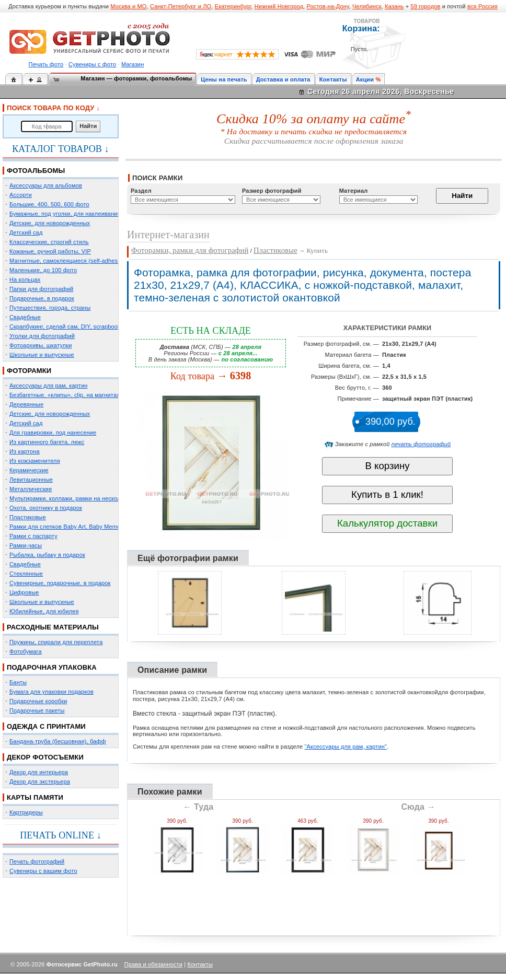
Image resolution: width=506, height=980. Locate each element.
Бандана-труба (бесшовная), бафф (58, 741)
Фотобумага (26, 651)
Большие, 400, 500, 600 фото (49, 204)
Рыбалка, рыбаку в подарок (47, 555)
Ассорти (21, 195)
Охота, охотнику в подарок (46, 508)
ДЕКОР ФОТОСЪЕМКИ (45, 757)
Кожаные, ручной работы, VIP (50, 251)
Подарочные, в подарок (42, 298)
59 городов (425, 6)
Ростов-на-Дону (328, 6)
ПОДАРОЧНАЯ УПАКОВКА (52, 667)
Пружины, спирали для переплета (56, 642)
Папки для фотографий (41, 289)
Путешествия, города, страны (50, 308)
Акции (365, 79)
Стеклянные (26, 574)
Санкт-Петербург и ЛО (181, 6)
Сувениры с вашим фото (43, 871)
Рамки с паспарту (33, 536)
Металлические (31, 489)
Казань (394, 6)
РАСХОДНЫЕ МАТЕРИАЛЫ (53, 627)
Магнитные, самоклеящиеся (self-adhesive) (68, 261)
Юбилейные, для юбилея (44, 611)
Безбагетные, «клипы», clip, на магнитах (65, 395)
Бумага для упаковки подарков (51, 692)
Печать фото (46, 64)
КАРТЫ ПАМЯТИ (35, 797)
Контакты (333, 79)
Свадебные (25, 317)
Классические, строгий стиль (49, 242)
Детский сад (26, 232)
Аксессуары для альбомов (46, 185)
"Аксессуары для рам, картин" (346, 746)
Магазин (133, 64)
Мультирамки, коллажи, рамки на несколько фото (77, 498)
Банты (18, 682)
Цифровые (24, 592)
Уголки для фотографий (42, 336)
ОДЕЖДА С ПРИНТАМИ (46, 726)
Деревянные (26, 404)
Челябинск (367, 6)
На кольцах (25, 279)
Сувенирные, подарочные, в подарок (60, 583)
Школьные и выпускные (42, 355)
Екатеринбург (233, 6)
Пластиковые (28, 517)
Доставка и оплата (283, 79)
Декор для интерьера (39, 772)
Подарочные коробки (38, 701)
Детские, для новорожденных (50, 223)
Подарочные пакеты (37, 710)
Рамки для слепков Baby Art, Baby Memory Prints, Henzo (86, 527)
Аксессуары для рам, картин (48, 386)
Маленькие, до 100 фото (43, 270)
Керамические (29, 470)
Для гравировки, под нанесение (53, 433)
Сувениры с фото (92, 64)
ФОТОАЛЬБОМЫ (36, 171)
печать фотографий (421, 444)
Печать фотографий (37, 861)
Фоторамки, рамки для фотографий (190, 250)
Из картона (25, 451)
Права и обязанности (153, 964)
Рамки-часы (26, 545)
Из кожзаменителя (35, 461)
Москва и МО (128, 6)
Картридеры (26, 812)
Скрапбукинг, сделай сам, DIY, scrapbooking (69, 326)
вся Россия (482, 6)
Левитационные (31, 480)
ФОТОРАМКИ (29, 371)
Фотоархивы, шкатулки (41, 345)
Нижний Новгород (279, 6)
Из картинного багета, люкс (47, 442)
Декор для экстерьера (40, 781)
